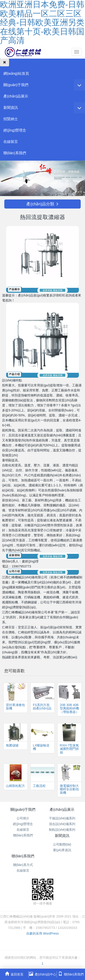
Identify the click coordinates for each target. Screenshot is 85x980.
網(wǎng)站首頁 (16, 73)
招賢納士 (11, 119)
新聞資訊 (11, 108)
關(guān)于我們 (16, 85)
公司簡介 (23, 818)
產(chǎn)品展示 (16, 96)
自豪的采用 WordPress (42, 933)
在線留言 (11, 142)
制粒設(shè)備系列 (62, 830)
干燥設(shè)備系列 (62, 818)
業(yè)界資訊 (62, 850)
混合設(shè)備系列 (62, 824)
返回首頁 (14, 974)
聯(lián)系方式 (23, 865)
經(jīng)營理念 (15, 130)
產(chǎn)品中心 (43, 974)
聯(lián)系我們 (15, 153)
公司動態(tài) (62, 844)
